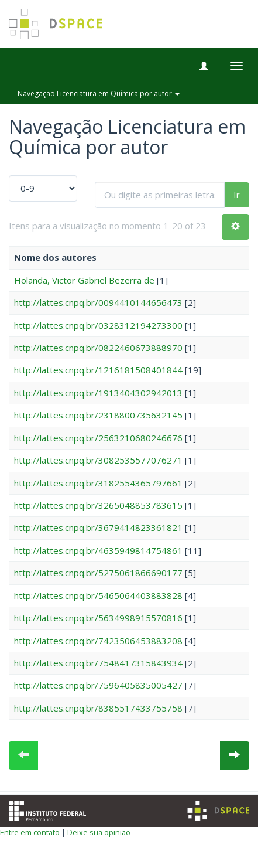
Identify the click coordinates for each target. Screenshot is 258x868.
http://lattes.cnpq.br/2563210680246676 (98, 438)
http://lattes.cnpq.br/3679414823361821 (98, 527)
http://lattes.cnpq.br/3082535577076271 (98, 460)
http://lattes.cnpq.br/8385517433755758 (98, 708)
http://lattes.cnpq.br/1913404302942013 (98, 393)
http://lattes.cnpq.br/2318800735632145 (98, 415)
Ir (237, 195)
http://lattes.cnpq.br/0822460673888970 (98, 348)
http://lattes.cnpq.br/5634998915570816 (98, 618)
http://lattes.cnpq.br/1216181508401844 (98, 370)
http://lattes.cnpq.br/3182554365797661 (98, 483)
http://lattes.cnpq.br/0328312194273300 (98, 325)
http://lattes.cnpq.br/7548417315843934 (98, 663)
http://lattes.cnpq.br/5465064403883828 (98, 595)
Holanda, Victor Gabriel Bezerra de (84, 280)
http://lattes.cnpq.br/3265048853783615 (98, 505)
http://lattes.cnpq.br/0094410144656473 (98, 302)
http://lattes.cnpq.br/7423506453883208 (98, 641)
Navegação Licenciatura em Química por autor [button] (99, 93)
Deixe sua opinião (99, 832)
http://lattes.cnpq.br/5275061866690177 (98, 573)
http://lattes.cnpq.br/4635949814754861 (98, 550)
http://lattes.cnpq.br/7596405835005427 (98, 685)
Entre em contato (30, 832)
